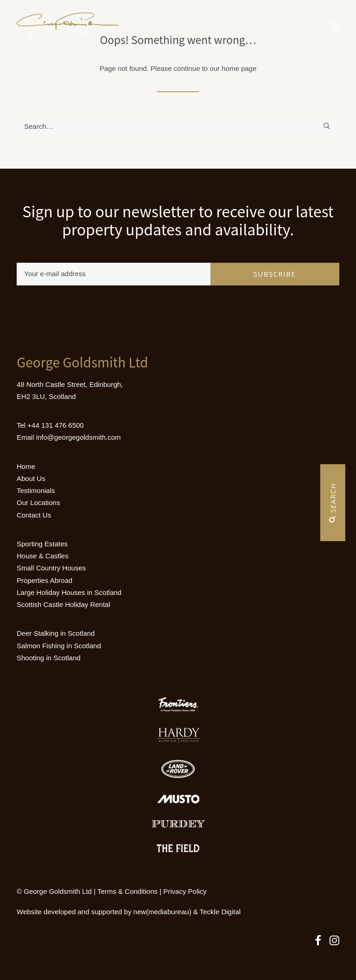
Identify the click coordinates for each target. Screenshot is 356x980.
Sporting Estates (42, 544)
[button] (335, 26)
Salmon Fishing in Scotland (59, 646)
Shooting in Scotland (49, 658)
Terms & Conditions (127, 891)
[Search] (178, 126)
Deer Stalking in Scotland (56, 633)
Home (26, 466)
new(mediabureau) (162, 912)
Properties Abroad (44, 580)
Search (333, 503)
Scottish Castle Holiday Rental (64, 604)
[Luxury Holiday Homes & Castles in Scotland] (68, 26)
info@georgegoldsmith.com (79, 437)
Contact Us (34, 515)
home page (239, 68)
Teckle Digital (220, 912)
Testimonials (36, 490)
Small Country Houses (51, 568)
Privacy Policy (185, 891)
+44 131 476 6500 (55, 425)
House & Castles (43, 556)
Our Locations (38, 503)
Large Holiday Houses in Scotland (69, 592)
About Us (31, 478)
